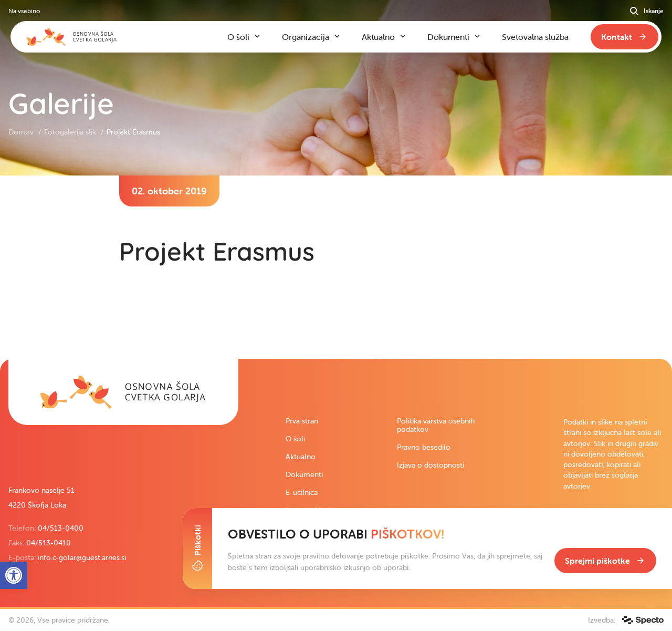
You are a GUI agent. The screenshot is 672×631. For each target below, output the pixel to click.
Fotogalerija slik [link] (71, 132)
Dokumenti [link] (304, 474)
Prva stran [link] (302, 421)
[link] (123, 392)
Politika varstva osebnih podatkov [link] (436, 425)
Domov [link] (22, 132)
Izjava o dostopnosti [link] (430, 465)
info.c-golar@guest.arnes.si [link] (82, 557)
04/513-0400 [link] (61, 528)
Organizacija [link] (306, 37)
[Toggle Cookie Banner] (197, 549)
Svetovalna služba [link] (535, 37)
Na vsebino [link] (24, 11)
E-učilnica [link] (302, 492)
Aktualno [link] (301, 457)
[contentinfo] (336, 267)
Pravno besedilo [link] (424, 447)
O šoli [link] (295, 439)
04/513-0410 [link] (49, 543)
